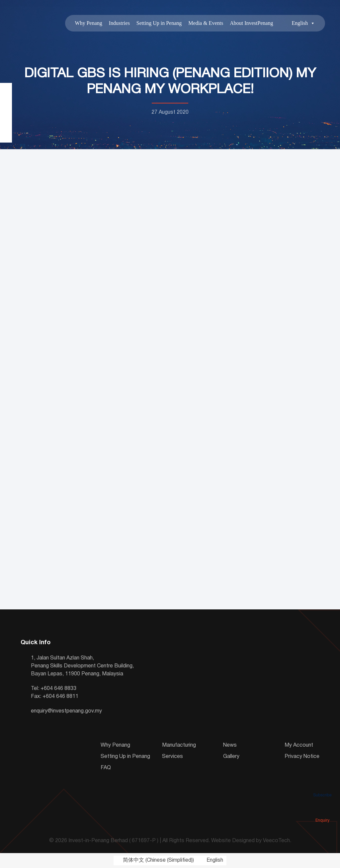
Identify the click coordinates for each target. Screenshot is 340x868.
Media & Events (206, 23)
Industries (119, 23)
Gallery (231, 757)
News (230, 745)
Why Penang (88, 23)
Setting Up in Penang (159, 23)
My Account (299, 745)
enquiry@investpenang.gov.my (66, 711)
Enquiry (322, 811)
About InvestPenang (251, 23)
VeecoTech (276, 841)
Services (172, 757)
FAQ (106, 768)
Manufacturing (179, 745)
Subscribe (322, 786)
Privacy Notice (302, 757)
